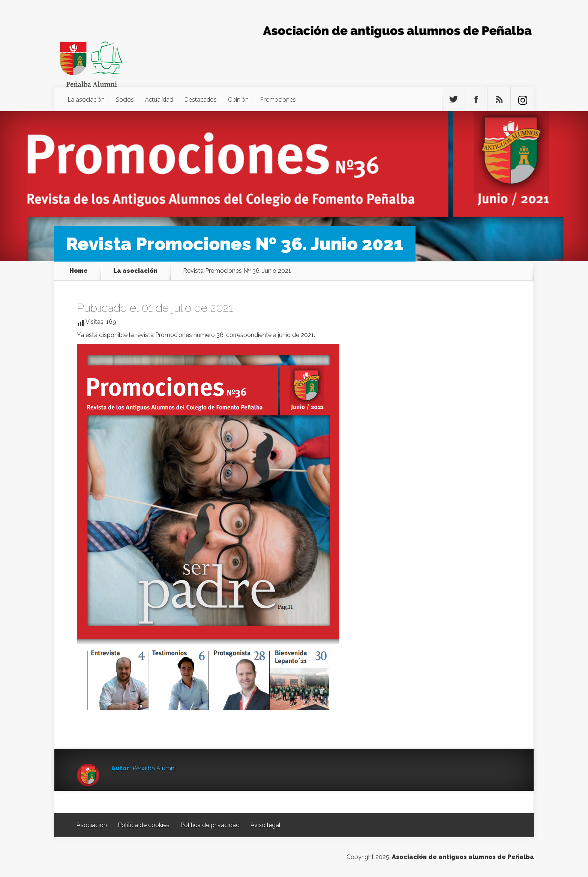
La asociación (86, 99)
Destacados (200, 99)
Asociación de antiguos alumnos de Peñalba (463, 857)
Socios (125, 99)
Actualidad (159, 99)
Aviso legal (265, 825)
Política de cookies (144, 825)
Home (79, 271)
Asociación (92, 825)
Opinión (238, 99)
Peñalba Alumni (154, 768)
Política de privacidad (210, 825)
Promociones (278, 99)
